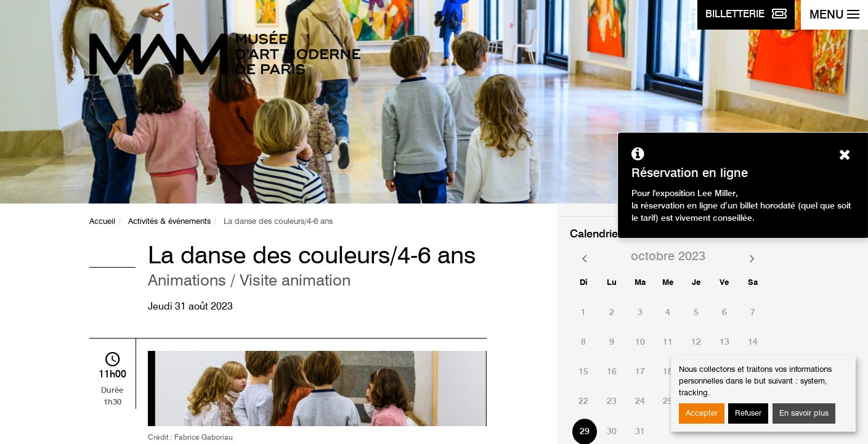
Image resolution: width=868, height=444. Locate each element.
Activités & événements (169, 222)
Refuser (748, 413)
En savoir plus (804, 413)
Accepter (702, 413)
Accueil (102, 222)
